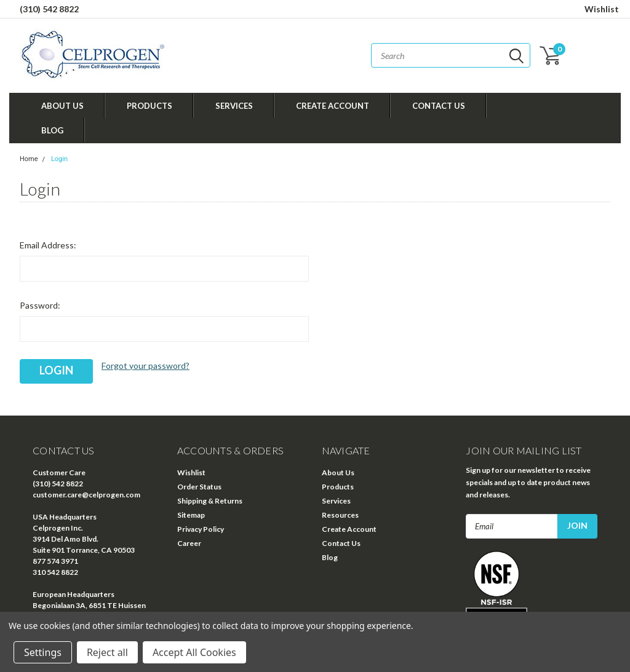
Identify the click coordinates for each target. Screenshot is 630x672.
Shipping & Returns (210, 501)
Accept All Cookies (194, 652)
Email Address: (48, 245)
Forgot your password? (146, 366)
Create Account (333, 106)
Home (29, 159)
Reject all (107, 652)
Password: (40, 305)
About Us (62, 106)
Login (59, 159)
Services (234, 106)
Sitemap (191, 515)
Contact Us (439, 106)
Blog (52, 130)
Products (150, 106)
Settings (43, 652)
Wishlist (602, 9)
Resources (340, 515)
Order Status (199, 487)
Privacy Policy (201, 529)
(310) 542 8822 (49, 9)
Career (189, 543)
